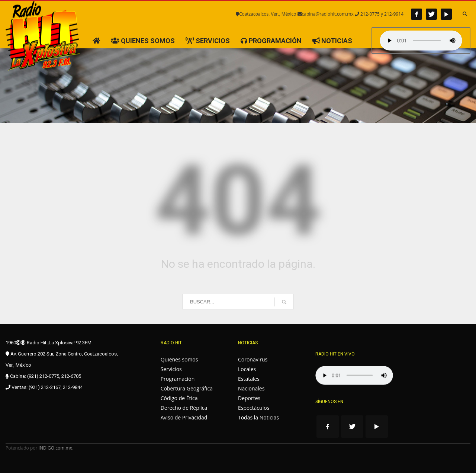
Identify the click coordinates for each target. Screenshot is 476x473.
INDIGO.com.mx (55, 448)
